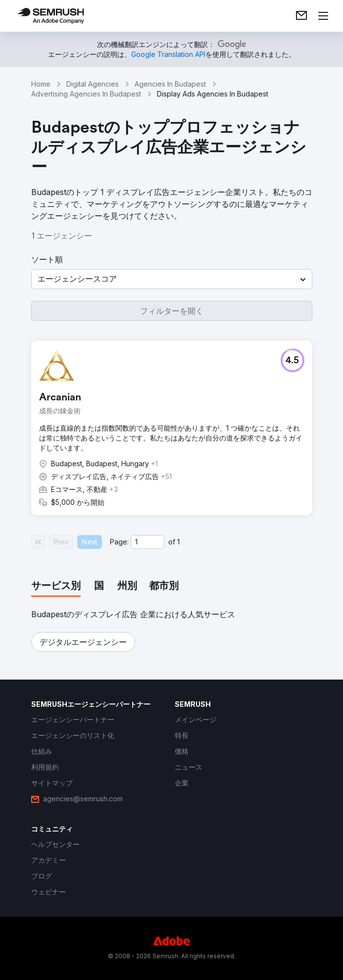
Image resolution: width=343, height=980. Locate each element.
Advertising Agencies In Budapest (86, 94)
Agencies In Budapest (170, 84)
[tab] (56, 587)
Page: (119, 542)
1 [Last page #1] (178, 542)
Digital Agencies (93, 84)
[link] (301, 16)
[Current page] (147, 542)
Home (41, 84)
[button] (172, 279)
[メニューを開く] (323, 16)
